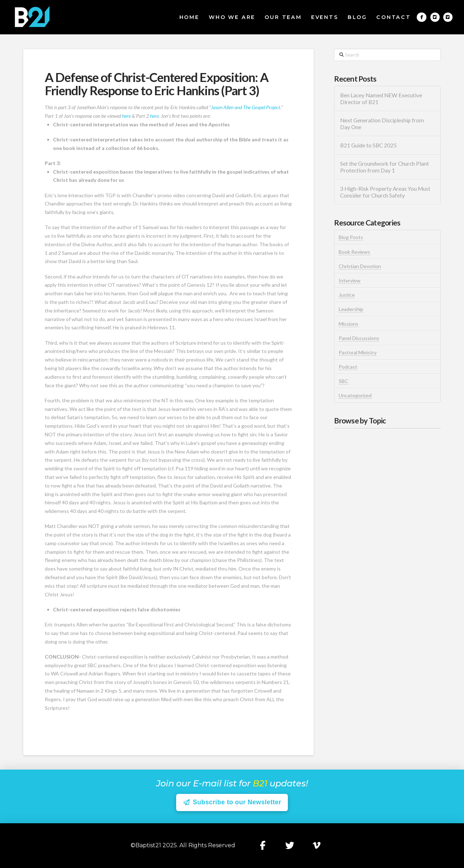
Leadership (351, 309)
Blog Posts (351, 237)
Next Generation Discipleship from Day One (382, 124)
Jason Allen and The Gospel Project (246, 107)
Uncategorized (355, 395)
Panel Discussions (359, 338)
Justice (347, 295)
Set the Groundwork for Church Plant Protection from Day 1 (385, 167)
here (126, 116)
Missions (349, 324)
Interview (350, 280)
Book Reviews (354, 252)
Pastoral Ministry (358, 352)
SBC (344, 381)
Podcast (348, 367)
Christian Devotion (360, 266)
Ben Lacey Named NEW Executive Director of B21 (381, 99)
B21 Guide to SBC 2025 (368, 145)
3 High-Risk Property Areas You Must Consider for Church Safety (385, 192)
